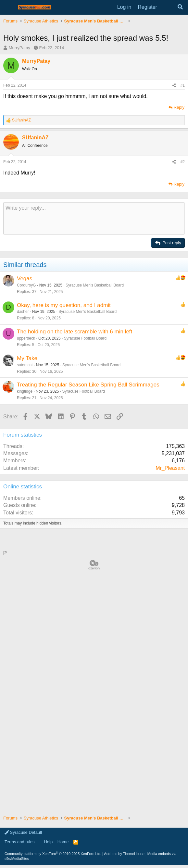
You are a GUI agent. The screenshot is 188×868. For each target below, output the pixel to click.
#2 (183, 162)
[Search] (180, 7)
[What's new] (167, 7)
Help (48, 842)
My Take (27, 358)
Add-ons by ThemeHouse (124, 854)
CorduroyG (26, 285)
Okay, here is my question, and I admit (64, 305)
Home (63, 842)
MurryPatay (19, 48)
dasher (23, 312)
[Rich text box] (94, 218)
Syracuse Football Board (85, 338)
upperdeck (26, 338)
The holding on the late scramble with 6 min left (75, 332)
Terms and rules (19, 842)
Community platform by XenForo (53, 854)
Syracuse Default (23, 832)
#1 (183, 85)
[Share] (174, 85)
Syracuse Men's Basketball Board (95, 285)
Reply (179, 107)
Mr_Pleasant (170, 468)
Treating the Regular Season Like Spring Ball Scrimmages (88, 385)
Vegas (25, 279)
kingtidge (25, 391)
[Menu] (9, 7)
